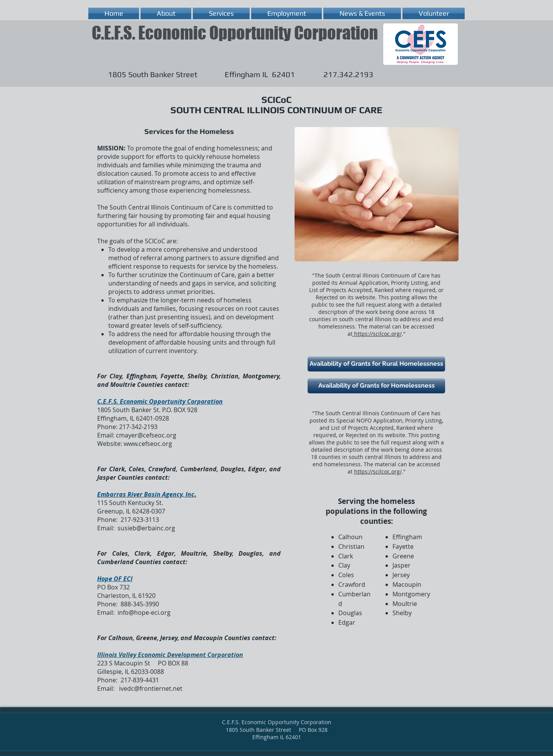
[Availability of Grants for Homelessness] (376, 386)
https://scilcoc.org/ (377, 334)
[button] (166, 13)
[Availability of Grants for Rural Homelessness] (376, 364)
